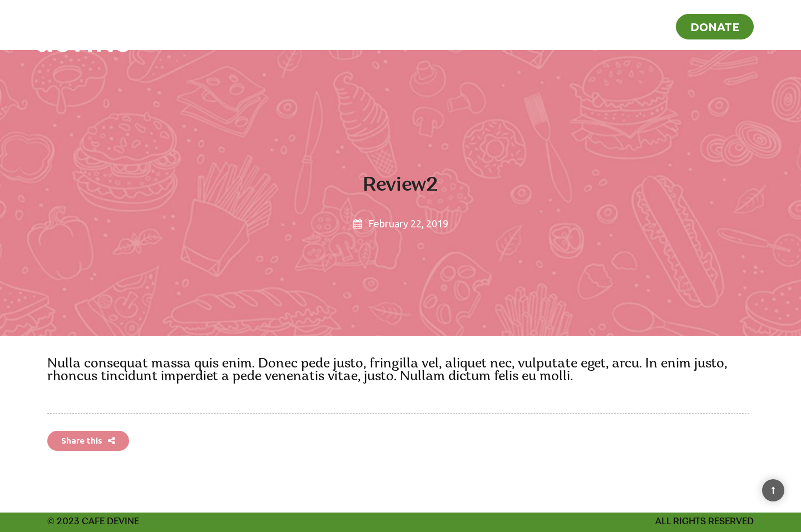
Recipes (605, 26)
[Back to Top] (773, 490)
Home (557, 26)
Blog (649, 26)
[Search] (777, 24)
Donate (715, 27)
